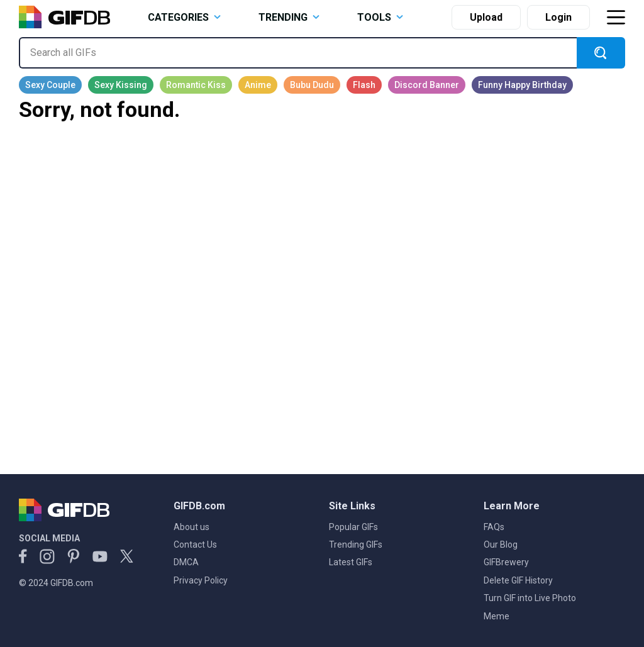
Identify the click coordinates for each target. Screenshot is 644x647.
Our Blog (501, 545)
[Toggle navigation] (616, 17)
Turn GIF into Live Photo (530, 598)
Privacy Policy (201, 580)
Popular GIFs (353, 527)
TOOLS (380, 17)
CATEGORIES (184, 17)
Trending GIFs (356, 545)
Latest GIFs (351, 562)
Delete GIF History (518, 580)
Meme (497, 616)
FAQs (494, 527)
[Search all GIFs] (298, 53)
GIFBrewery (506, 562)
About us (192, 527)
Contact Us (195, 545)
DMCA (186, 562)
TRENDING (289, 17)
